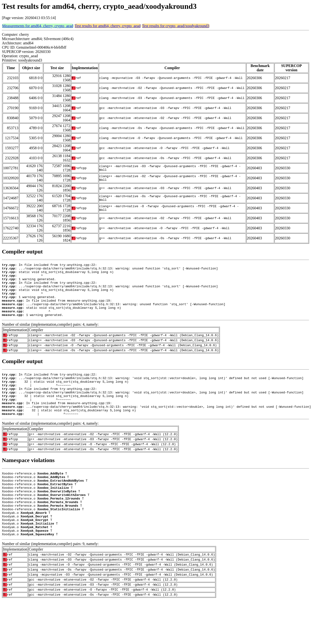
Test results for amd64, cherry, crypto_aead (108, 26)
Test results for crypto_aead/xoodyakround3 (176, 26)
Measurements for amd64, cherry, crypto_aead (38, 26)
